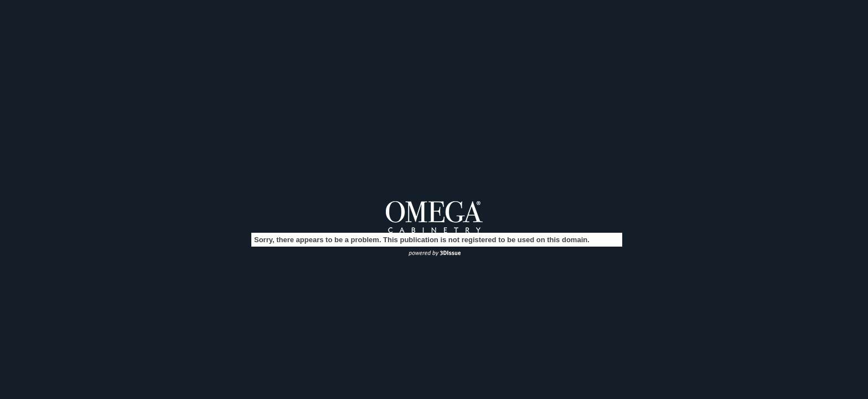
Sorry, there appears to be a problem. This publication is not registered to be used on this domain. (422, 240)
